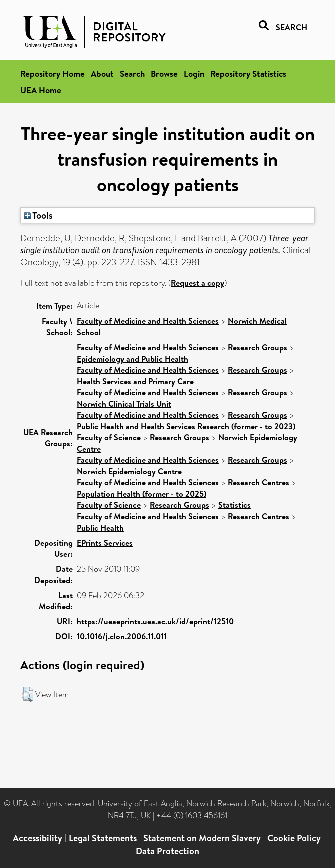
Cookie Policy (294, 838)
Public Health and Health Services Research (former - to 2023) (186, 426)
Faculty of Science (109, 437)
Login (194, 73)
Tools (38, 215)
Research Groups (258, 347)
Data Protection (167, 851)
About (102, 73)
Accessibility (37, 838)
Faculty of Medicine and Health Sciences (148, 321)
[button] (27, 694)
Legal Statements (103, 838)
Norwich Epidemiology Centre (129, 471)
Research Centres (259, 482)
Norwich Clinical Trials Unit (124, 404)
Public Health (100, 528)
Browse (164, 73)
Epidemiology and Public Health (132, 359)
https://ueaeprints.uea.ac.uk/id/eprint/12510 (155, 621)
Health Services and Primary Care (135, 381)
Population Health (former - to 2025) (141, 494)
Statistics (235, 505)
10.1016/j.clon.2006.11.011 (122, 636)
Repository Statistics (248, 73)
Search (132, 73)
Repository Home (52, 73)
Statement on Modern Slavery (202, 838)
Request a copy (198, 283)
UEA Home (41, 90)
